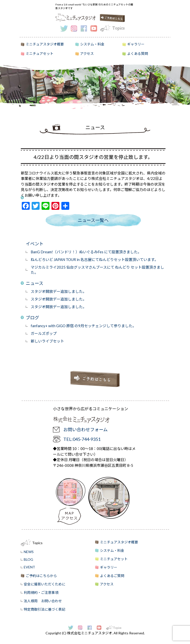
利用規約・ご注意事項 (41, 592)
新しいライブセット (47, 341)
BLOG (28, 559)
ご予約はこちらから (41, 576)
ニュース (35, 283)
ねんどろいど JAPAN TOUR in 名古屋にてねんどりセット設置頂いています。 (94, 259)
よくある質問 (138, 54)
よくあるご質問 (112, 576)
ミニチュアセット (40, 54)
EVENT (29, 567)
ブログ (32, 318)
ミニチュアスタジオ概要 (45, 44)
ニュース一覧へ (93, 220)
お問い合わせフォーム (85, 429)
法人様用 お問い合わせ (43, 601)
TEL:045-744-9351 (82, 439)
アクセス (87, 54)
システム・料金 (92, 44)
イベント (35, 244)
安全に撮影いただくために (45, 584)
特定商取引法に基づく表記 (45, 609)
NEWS (29, 552)
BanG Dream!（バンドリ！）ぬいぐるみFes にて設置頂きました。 (86, 252)
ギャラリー (136, 44)
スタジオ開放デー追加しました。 (59, 291)
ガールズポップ (44, 333)
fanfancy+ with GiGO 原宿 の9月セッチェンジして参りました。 (83, 326)
